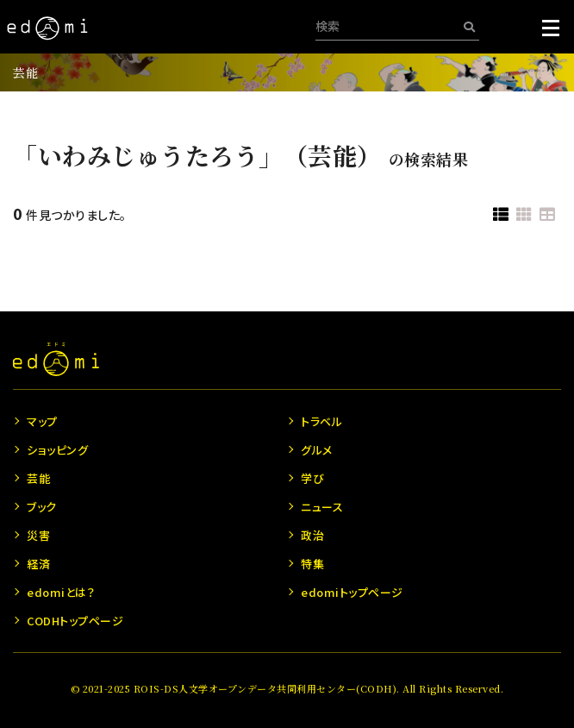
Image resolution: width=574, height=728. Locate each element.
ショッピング (57, 450)
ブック (42, 507)
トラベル (321, 421)
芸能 (25, 72)
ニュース (322, 507)
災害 (38, 535)
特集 (312, 564)
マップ (42, 421)
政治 (312, 535)
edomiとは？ (61, 592)
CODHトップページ (75, 621)
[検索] (469, 26)
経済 (38, 564)
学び (312, 478)
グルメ (317, 450)
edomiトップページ (352, 592)
